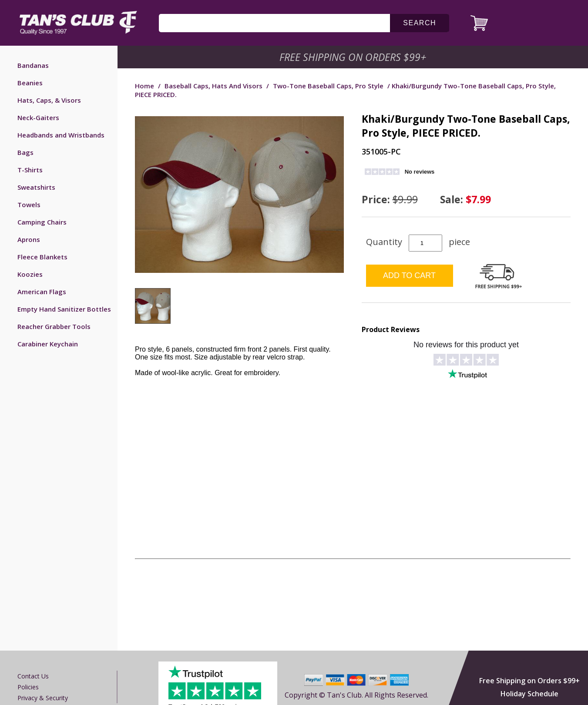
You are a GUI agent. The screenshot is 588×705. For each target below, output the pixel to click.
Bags (25, 152)
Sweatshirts (36, 187)
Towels (29, 205)
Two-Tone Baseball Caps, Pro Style (328, 86)
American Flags (42, 292)
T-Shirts (30, 170)
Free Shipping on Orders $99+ (529, 681)
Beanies (30, 83)
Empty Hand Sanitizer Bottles (64, 309)
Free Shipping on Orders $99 (354, 57)
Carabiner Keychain (48, 344)
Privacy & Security (43, 698)
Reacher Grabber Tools (54, 326)
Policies (28, 687)
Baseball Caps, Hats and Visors (213, 86)
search (420, 23)
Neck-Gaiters (38, 117)
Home (144, 86)
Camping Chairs (42, 222)
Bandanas (33, 65)
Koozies (30, 274)
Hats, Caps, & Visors (49, 100)
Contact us (33, 676)
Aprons (29, 239)
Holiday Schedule (529, 694)
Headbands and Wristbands (61, 135)
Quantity (384, 242)
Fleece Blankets (42, 257)
